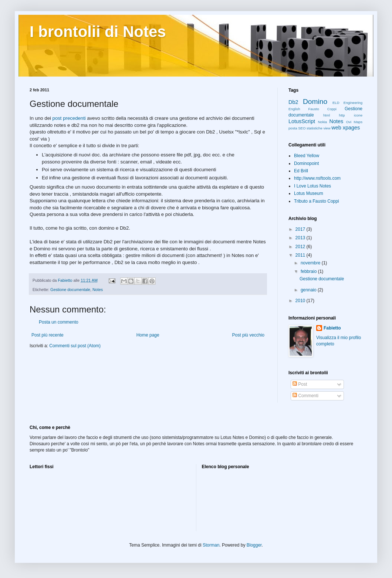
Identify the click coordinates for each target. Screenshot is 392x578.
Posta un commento (59, 322)
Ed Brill (301, 171)
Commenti (305, 396)
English (294, 109)
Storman (211, 545)
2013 (301, 238)
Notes (98, 290)
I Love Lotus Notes (312, 186)
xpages (351, 128)
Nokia (323, 122)
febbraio (309, 271)
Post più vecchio (248, 335)
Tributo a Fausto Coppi (317, 201)
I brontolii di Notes (98, 32)
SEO (302, 128)
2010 (301, 301)
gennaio (309, 290)
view (327, 128)
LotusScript (302, 121)
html (327, 115)
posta (293, 128)
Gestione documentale (70, 290)
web (336, 128)
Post (300, 384)
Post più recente (48, 335)
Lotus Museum (309, 193)
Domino (315, 102)
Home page (148, 335)
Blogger (254, 545)
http (342, 115)
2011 (301, 255)
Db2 (293, 102)
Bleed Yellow (307, 156)
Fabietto (332, 328)
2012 (301, 247)
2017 (301, 229)
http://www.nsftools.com (317, 178)
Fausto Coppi (322, 109)
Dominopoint (306, 163)
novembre (311, 263)
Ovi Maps (354, 122)
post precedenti (69, 118)
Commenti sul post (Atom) (75, 346)
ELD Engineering (347, 103)
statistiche (315, 128)
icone (358, 115)
